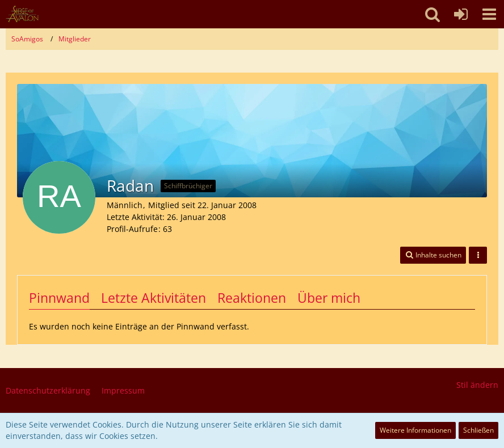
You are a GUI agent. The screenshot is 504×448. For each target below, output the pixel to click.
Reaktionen (252, 298)
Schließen (478, 430)
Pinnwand (59, 298)
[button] (489, 14)
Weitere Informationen (415, 430)
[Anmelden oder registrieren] (461, 14)
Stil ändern (477, 385)
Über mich (329, 298)
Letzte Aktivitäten (154, 298)
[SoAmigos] (22, 14)
